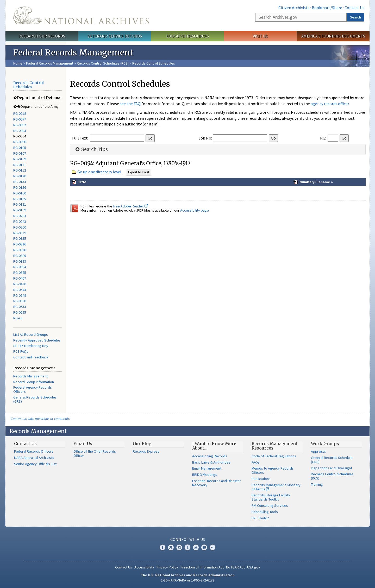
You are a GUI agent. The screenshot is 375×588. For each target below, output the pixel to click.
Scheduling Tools (265, 512)
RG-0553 (20, 307)
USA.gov (254, 567)
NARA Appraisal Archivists (34, 458)
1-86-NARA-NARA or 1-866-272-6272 (188, 580)
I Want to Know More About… (214, 446)
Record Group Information (34, 382)
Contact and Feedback (31, 357)
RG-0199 (20, 210)
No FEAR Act (235, 567)
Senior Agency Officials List (35, 464)
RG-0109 (20, 159)
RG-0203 (20, 216)
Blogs (204, 547)
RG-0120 (20, 176)
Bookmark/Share (327, 8)
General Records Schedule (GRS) (332, 460)
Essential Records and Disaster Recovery (217, 483)
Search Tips (91, 149)
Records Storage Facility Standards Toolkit (271, 497)
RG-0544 (20, 290)
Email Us (83, 444)
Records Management (30, 376)
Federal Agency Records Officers (33, 389)
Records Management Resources (274, 446)
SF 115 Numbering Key (31, 346)
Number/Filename (314, 182)
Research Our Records (42, 36)
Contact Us (354, 8)
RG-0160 (20, 193)
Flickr (213, 547)
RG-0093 (20, 131)
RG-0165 (20, 199)
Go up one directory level (99, 172)
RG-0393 (20, 261)
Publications (261, 479)
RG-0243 (20, 222)
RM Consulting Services (270, 505)
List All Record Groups (31, 334)
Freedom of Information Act (202, 567)
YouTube (196, 547)
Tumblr (187, 547)
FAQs (256, 462)
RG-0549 (20, 295)
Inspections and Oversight (332, 468)
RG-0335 (20, 238)
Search (355, 17)
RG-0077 (20, 119)
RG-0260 (20, 227)
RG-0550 (20, 301)
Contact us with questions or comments (40, 419)
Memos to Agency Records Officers (273, 470)
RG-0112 (20, 170)
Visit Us (260, 36)
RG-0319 (20, 233)
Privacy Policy (167, 567)
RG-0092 (20, 125)
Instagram (179, 547)
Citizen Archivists (294, 8)
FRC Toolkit (260, 518)
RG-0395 (20, 273)
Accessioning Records (210, 456)
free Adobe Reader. (131, 206)
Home (18, 63)
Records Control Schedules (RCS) (103, 63)
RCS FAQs (21, 351)
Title (82, 182)
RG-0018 (20, 113)
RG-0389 (20, 256)
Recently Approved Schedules (37, 340)
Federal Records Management (50, 63)
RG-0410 (20, 284)
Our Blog (142, 444)
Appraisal (318, 451)
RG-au (18, 318)
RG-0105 (20, 148)
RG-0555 (20, 312)
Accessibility (144, 567)
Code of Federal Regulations (274, 456)
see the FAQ (130, 104)
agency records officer (330, 104)
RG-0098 (20, 142)
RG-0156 (20, 187)
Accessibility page (195, 210)
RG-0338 (20, 250)
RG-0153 (20, 182)
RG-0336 (20, 244)
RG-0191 (20, 204)
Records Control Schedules (29, 85)
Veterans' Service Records (115, 36)
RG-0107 (20, 153)
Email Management (207, 468)
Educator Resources (187, 36)
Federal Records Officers (34, 451)
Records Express (146, 451)
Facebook (162, 547)
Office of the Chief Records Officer (95, 453)
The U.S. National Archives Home (81, 15)
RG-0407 (20, 278)
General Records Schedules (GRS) (35, 399)
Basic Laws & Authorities (211, 462)
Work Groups (325, 444)
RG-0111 (20, 165)
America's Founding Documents (333, 36)
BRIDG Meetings (205, 475)
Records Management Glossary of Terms (276, 487)
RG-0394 (20, 267)
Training (317, 484)
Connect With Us (188, 539)
